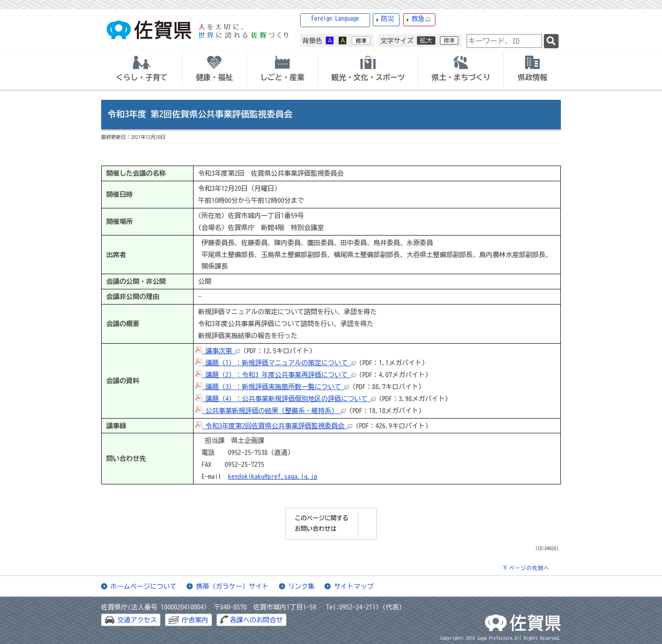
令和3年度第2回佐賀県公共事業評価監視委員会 (274, 426)
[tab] (142, 70)
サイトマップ (354, 586)
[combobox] (504, 41)
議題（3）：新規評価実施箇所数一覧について (272, 387)
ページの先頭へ (529, 568)
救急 (421, 19)
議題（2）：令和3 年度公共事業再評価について (275, 375)
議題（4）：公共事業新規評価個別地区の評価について (285, 399)
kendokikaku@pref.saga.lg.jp (273, 476)
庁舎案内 (195, 620)
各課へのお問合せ (256, 620)
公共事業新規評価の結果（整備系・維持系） (270, 411)
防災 (388, 19)
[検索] (551, 41)
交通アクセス (137, 620)
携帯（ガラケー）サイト (232, 586)
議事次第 (217, 351)
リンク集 (302, 586)
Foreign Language (335, 19)
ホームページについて (143, 586)
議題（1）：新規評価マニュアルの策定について (275, 363)
